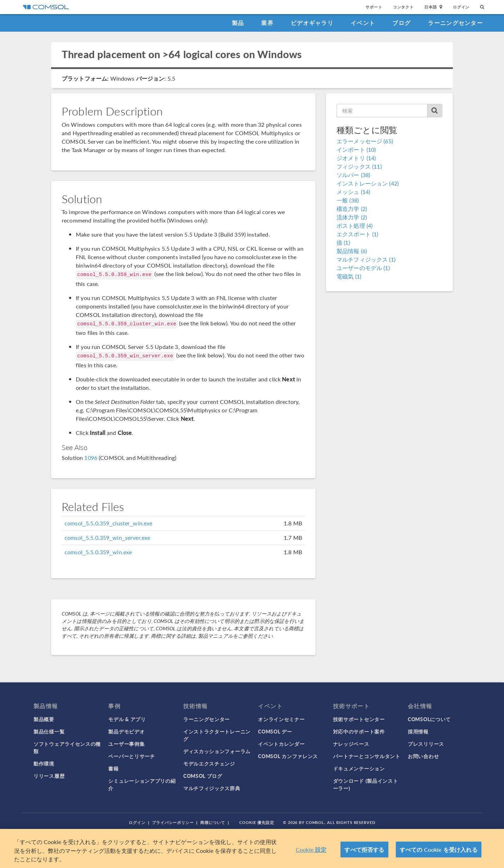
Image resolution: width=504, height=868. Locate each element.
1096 (91, 458)
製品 (238, 23)
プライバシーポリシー (173, 822)
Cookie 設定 (311, 850)
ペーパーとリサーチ (131, 756)
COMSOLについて (429, 719)
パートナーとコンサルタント (367, 756)
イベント (363, 23)
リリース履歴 (49, 776)
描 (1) (343, 242)
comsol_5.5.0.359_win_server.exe (107, 538)
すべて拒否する (364, 850)
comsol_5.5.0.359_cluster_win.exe (109, 523)
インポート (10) (356, 149)
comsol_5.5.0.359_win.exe (98, 552)
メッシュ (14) (353, 192)
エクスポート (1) (358, 234)
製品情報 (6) (352, 251)
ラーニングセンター (455, 23)
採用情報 (418, 731)
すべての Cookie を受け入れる (439, 850)
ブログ (401, 23)
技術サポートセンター (359, 719)
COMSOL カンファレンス (288, 756)
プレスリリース (426, 744)
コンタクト (403, 7)
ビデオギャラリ (312, 23)
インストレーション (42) (368, 183)
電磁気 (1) (349, 276)
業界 (267, 23)
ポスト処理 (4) (355, 226)
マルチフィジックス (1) (366, 259)
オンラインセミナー (281, 719)
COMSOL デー (275, 731)
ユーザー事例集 (126, 744)
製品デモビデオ (126, 731)
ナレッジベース (351, 744)
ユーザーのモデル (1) (363, 268)
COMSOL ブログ (203, 776)
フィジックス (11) (359, 166)
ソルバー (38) (353, 175)
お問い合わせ (423, 756)
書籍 (113, 768)
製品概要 (44, 719)
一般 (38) (348, 200)
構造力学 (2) (352, 209)
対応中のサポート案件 (359, 731)
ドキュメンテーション (359, 768)
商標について (213, 822)
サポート (374, 7)
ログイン (461, 7)
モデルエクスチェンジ (209, 763)
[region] (252, 848)
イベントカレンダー (281, 744)
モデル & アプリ (127, 719)
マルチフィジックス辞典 (212, 788)
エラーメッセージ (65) (365, 141)
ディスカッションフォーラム (217, 751)
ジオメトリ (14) (356, 158)
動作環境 (44, 763)
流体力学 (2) (352, 217)
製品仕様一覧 (49, 731)
